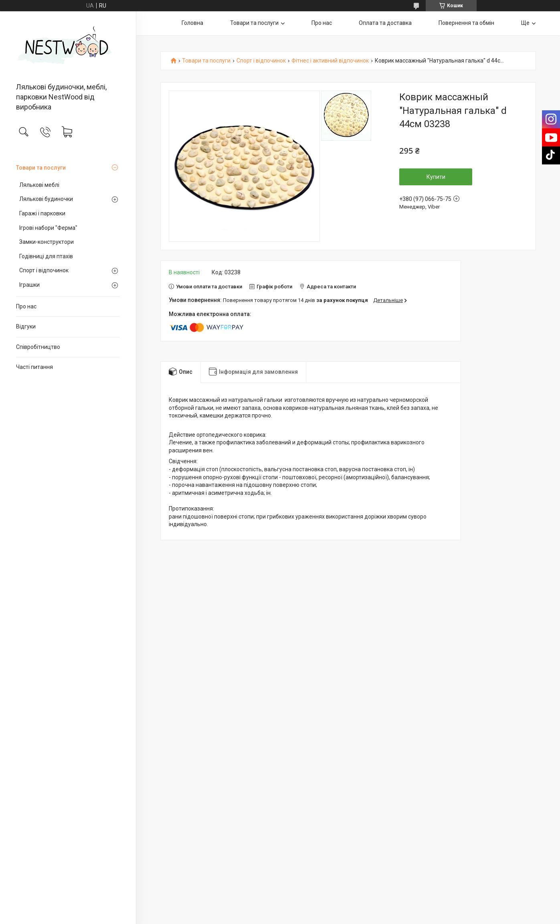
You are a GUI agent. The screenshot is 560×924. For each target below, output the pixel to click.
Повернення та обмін (466, 23)
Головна (192, 23)
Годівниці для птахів (46, 256)
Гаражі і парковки (42, 213)
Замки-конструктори (46, 242)
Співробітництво (38, 347)
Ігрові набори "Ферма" (48, 228)
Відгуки (26, 326)
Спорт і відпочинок (44, 270)
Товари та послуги (41, 168)
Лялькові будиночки (46, 199)
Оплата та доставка (385, 23)
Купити (436, 177)
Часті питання (34, 367)
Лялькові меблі (39, 185)
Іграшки (29, 285)
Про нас (26, 306)
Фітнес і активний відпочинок (330, 61)
